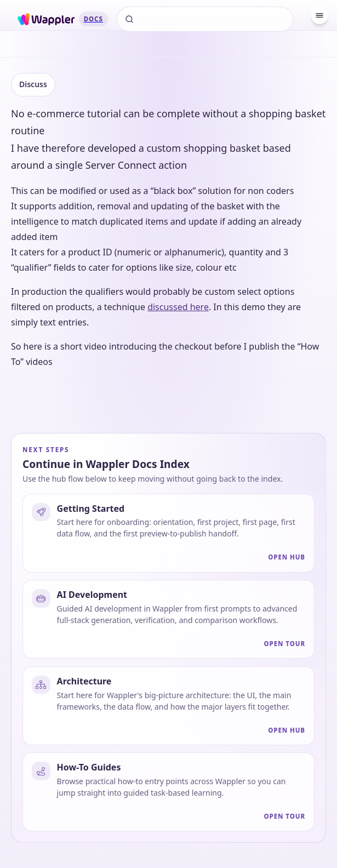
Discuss (33, 84)
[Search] (205, 19)
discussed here (178, 307)
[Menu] (319, 15)
